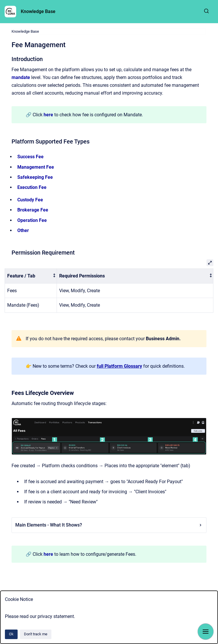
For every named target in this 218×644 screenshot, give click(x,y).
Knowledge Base (38, 11)
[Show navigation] (206, 632)
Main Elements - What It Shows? (109, 525)
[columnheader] (31, 276)
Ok (11, 634)
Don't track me (36, 634)
